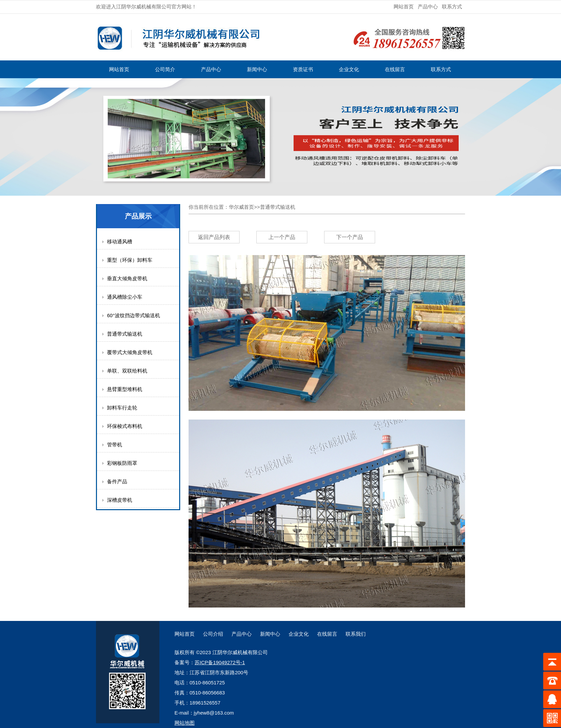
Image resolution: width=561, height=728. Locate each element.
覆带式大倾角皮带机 (130, 352)
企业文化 (349, 69)
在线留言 (395, 69)
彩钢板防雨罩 (122, 463)
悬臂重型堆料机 (125, 389)
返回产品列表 (214, 237)
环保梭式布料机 (125, 426)
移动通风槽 (120, 241)
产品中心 (428, 7)
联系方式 (452, 7)
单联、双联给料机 (127, 371)
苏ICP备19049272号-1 (220, 662)
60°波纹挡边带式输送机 (134, 315)
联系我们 (356, 634)
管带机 (115, 445)
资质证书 (303, 69)
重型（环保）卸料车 (130, 260)
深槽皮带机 (120, 500)
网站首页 (404, 7)
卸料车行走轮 (122, 408)
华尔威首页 (241, 207)
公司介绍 (213, 634)
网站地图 (185, 723)
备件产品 (117, 481)
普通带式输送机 (125, 334)
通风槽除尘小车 (125, 297)
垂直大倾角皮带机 (127, 278)
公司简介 (165, 69)
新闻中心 (257, 69)
